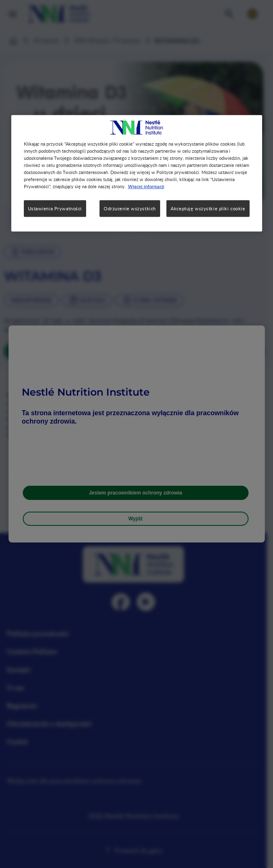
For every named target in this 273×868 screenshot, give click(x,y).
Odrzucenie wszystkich (130, 208)
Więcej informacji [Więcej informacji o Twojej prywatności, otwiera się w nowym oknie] (146, 186)
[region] (137, 173)
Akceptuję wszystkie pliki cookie (208, 208)
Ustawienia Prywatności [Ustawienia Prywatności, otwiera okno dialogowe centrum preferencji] (55, 208)
